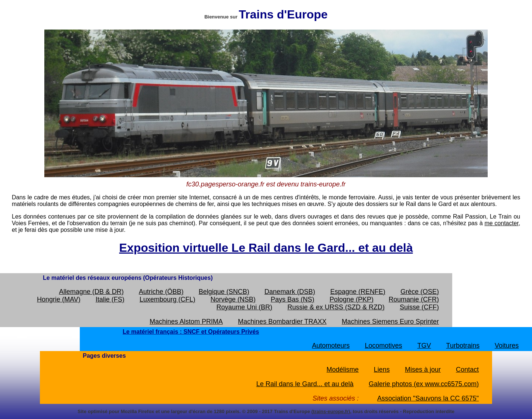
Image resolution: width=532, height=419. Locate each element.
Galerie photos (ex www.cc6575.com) (424, 384)
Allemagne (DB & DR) (91, 292)
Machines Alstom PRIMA (186, 322)
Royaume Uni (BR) (244, 307)
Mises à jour (423, 370)
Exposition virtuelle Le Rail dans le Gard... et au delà (266, 248)
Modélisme (343, 370)
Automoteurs (331, 346)
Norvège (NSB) (233, 299)
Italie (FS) (110, 299)
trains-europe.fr (331, 411)
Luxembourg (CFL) (168, 299)
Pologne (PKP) (352, 299)
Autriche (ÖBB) (161, 292)
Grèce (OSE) (420, 292)
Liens (382, 370)
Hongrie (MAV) (59, 299)
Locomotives (383, 346)
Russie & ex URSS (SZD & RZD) (336, 307)
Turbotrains (463, 346)
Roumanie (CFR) (414, 299)
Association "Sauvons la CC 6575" (428, 398)
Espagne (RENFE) (358, 292)
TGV (424, 346)
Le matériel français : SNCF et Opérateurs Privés (191, 332)
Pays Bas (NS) (293, 299)
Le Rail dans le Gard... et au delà (305, 384)
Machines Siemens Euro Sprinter (390, 322)
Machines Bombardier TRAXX (282, 322)
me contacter (501, 223)
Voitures (507, 346)
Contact (467, 370)
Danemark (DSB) (290, 292)
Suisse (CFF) (419, 307)
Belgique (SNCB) (224, 292)
